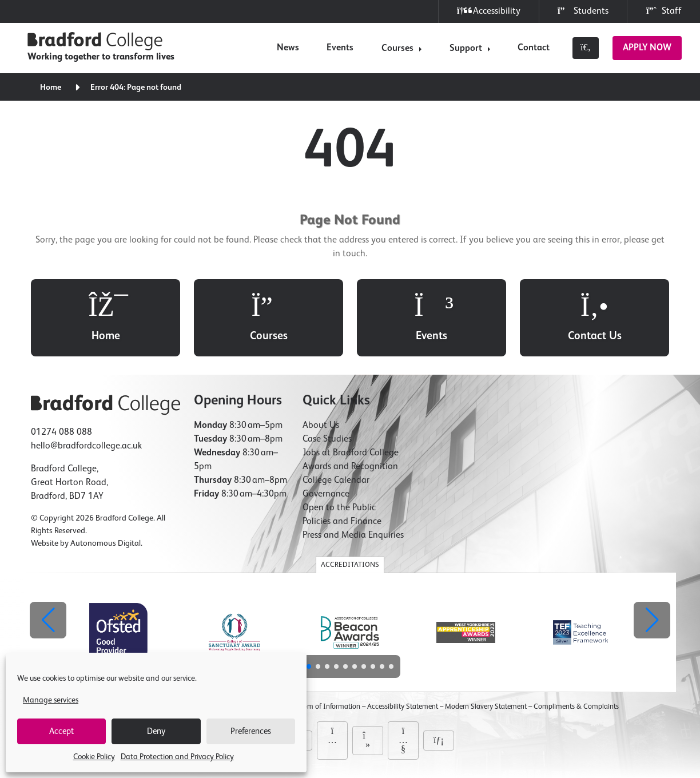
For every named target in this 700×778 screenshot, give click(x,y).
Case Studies (327, 439)
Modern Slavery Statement (486, 707)
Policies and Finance (342, 522)
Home (51, 88)
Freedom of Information (323, 707)
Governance (326, 494)
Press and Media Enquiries (353, 535)
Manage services (51, 700)
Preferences (251, 731)
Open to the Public (339, 508)
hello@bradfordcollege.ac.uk (86, 446)
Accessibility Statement (403, 707)
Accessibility (489, 11)
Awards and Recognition (350, 467)
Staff (664, 11)
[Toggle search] (586, 48)
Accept (61, 731)
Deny (156, 731)
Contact (534, 48)
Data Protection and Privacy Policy (177, 757)
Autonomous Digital (106, 543)
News (288, 48)
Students (583, 11)
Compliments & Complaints (576, 707)
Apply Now (647, 48)
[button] (652, 620)
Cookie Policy (94, 757)
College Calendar (336, 481)
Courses (397, 49)
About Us (321, 426)
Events (340, 48)
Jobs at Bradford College (351, 453)
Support (466, 49)
